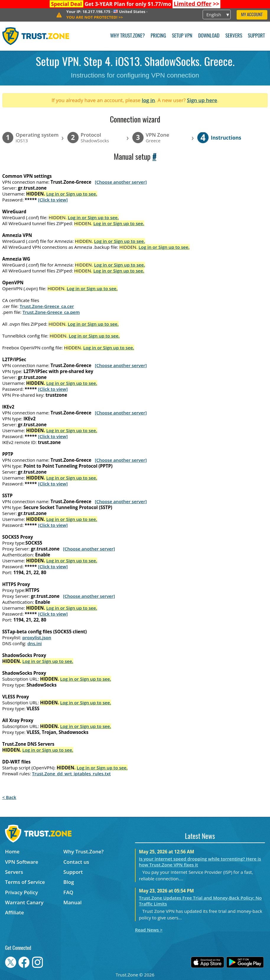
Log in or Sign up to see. (72, 194)
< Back (9, 797)
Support (256, 36)
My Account (252, 15)
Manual (73, 902)
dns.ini (35, 643)
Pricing (158, 36)
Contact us (76, 862)
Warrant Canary (24, 902)
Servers (234, 36)
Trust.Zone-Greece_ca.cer (47, 306)
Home (12, 851)
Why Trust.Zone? (127, 36)
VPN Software (22, 862)
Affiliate (14, 912)
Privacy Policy (21, 892)
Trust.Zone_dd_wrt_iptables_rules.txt (71, 774)
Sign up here (202, 100)
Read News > (149, 930)
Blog (69, 882)
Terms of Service (25, 882)
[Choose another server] (121, 182)
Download (209, 36)
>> (197, 4)
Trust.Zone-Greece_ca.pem (51, 312)
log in (148, 100)
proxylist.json (37, 637)
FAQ (69, 892)
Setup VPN (182, 36)
